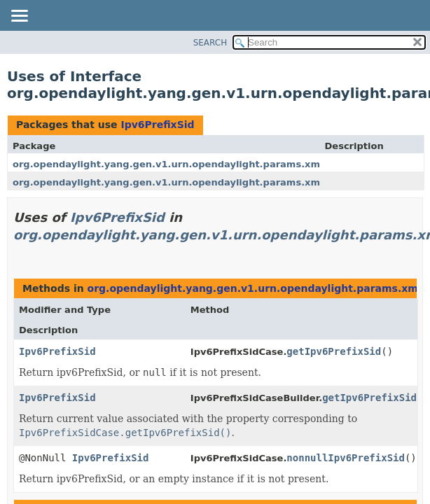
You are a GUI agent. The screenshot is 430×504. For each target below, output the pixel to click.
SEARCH (210, 43)
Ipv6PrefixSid (157, 125)
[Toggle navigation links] (19, 17)
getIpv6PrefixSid (334, 351)
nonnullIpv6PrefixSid (346, 458)
